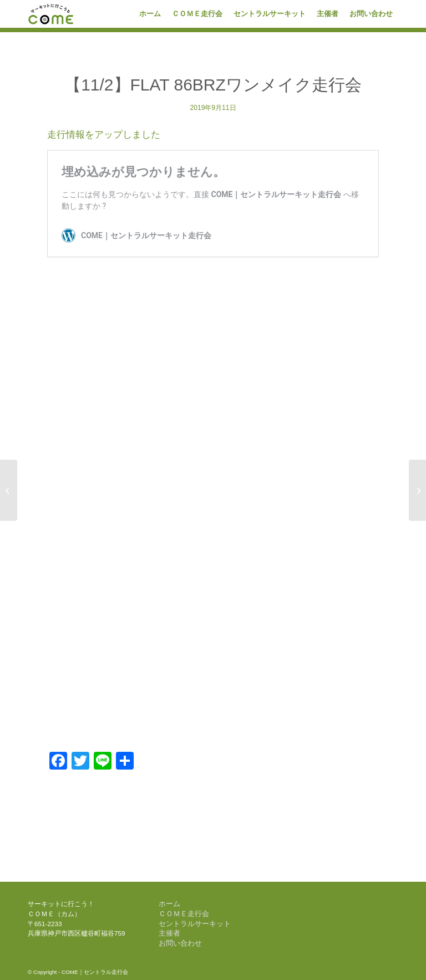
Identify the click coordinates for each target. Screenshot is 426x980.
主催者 (169, 933)
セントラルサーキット (195, 924)
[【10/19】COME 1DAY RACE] (9, 490)
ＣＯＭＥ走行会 (184, 914)
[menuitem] (150, 14)
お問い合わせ (180, 943)
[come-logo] (51, 14)
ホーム (169, 904)
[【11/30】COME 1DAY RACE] (417, 490)
